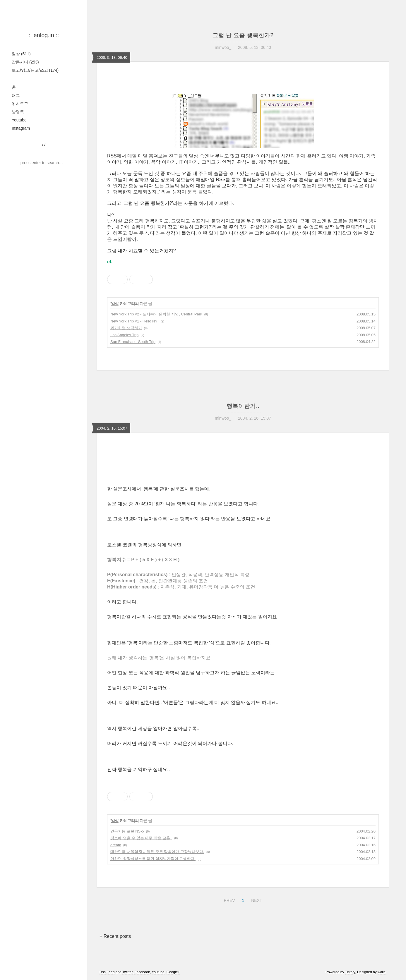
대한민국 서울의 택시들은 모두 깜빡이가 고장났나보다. (157, 852)
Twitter (127, 972)
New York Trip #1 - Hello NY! (135, 321)
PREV (228, 900)
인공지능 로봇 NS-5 (127, 831)
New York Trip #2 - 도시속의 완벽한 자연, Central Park (156, 314)
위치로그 (20, 104)
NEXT (256, 900)
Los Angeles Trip (124, 335)
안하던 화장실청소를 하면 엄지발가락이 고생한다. (153, 859)
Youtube (19, 120)
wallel (382, 972)
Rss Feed (107, 972)
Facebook (142, 972)
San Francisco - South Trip (133, 342)
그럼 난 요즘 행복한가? (243, 35)
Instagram (21, 128)
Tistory (350, 972)
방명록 (18, 112)
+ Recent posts (115, 936)
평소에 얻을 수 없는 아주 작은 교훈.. (141, 838)
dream (116, 845)
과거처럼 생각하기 (126, 328)
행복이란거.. (243, 406)
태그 (16, 95)
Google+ (173, 972)
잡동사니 (25, 62)
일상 (21, 54)
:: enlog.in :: (44, 35)
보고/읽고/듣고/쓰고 (35, 70)
